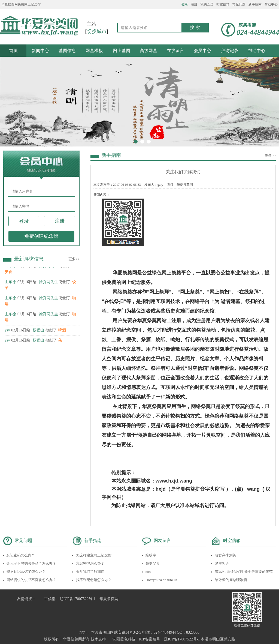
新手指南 (255, 4)
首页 (13, 51)
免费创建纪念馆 (41, 236)
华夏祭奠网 (109, 599)
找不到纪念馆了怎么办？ (26, 572)
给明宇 (151, 555)
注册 (194, 4)
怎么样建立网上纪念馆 (94, 555)
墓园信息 (67, 51)
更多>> (74, 259)
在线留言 (175, 51)
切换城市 (97, 31)
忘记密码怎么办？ (21, 555)
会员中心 (202, 51)
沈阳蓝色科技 (124, 639)
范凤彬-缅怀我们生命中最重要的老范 (244, 572)
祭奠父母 (153, 563)
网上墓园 (122, 51)
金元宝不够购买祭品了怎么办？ (31, 563)
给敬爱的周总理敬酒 (231, 580)
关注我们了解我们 (90, 572)
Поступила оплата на (161, 580)
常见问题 (239, 4)
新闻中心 (40, 51)
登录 (185, 4)
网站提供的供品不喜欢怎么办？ (31, 580)
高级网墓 (148, 51)
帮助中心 (271, 4)
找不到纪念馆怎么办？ (94, 580)
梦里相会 (222, 563)
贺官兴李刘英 (226, 555)
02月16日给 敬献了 (35, 331)
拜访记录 (230, 51)
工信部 (50, 599)
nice (148, 572)
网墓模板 (94, 51)
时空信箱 (223, 4)
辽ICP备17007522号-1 (78, 599)
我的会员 (207, 4)
